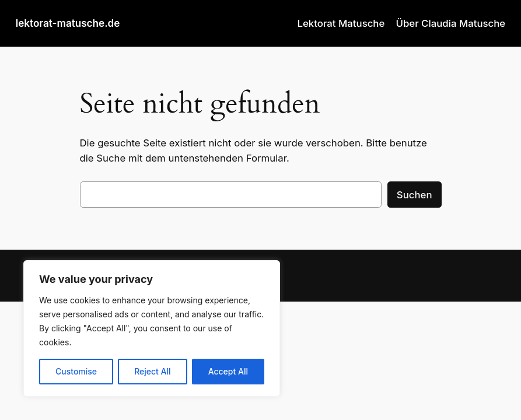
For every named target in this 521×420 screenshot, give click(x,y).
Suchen (415, 195)
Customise (76, 371)
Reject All (152, 371)
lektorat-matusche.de (68, 23)
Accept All (228, 371)
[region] (152, 328)
